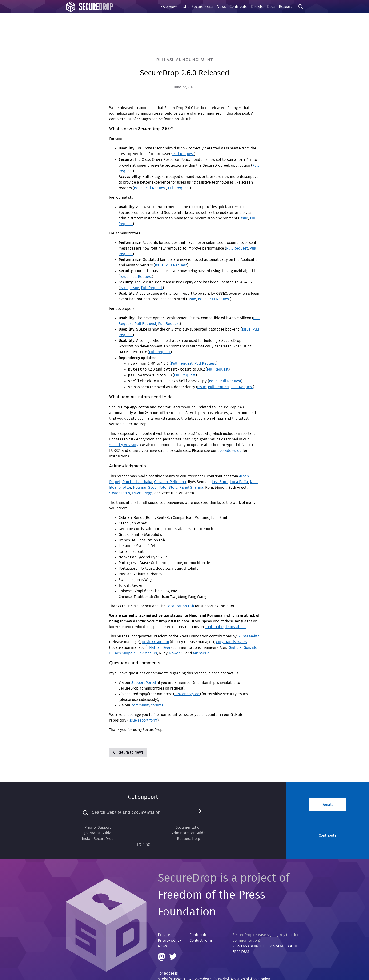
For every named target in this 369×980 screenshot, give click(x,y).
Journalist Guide (98, 833)
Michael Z (201, 653)
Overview (169, 7)
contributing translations (225, 627)
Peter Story (168, 488)
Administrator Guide (189, 833)
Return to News (128, 752)
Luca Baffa (239, 482)
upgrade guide (230, 451)
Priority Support (98, 827)
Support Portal (143, 683)
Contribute (238, 7)
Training (143, 844)
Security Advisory (124, 445)
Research (287, 7)
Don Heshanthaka (137, 482)
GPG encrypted (187, 694)
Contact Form (201, 940)
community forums (147, 705)
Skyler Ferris (120, 493)
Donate (257, 7)
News (221, 7)
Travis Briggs (142, 493)
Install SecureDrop (98, 839)
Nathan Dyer (160, 648)
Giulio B (235, 648)
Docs (271, 7)
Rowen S (176, 653)
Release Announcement (185, 60)
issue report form (143, 720)
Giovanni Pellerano (170, 482)
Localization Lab (180, 606)
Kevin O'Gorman (156, 642)
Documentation (188, 827)
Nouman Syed (145, 488)
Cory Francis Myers (231, 642)
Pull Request (183, 154)
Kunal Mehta (249, 636)
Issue (138, 188)
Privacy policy (170, 940)
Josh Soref (220, 482)
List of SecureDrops (197, 7)
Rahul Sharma (191, 488)
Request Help (189, 839)
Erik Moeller (147, 653)
